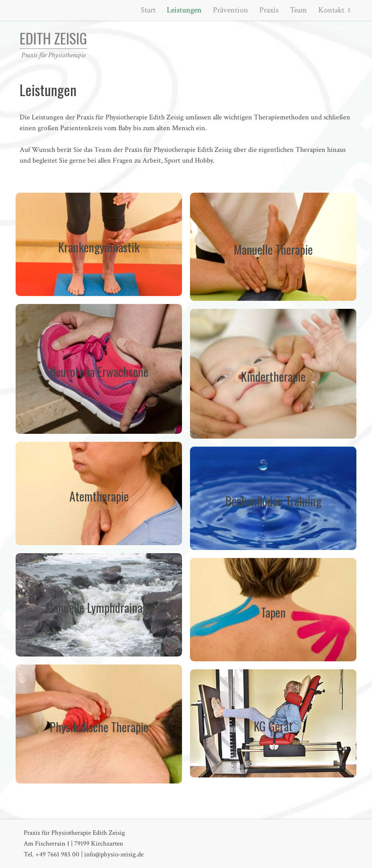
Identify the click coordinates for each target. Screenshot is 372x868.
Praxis (269, 10)
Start (148, 10)
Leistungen (184, 10)
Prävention (230, 10)
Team (298, 10)
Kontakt (331, 10)
